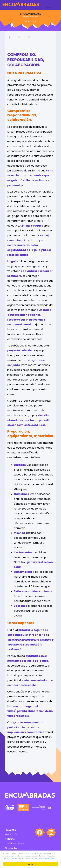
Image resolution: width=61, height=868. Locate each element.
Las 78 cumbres (14, 843)
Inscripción (11, 834)
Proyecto (10, 830)
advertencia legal (48, 859)
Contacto (11, 848)
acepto (31, 864)
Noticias (10, 839)
